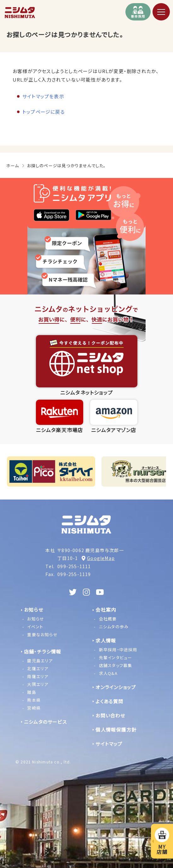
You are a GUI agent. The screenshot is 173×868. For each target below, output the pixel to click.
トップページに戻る (44, 112)
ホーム (13, 166)
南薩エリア (38, 676)
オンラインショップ (116, 687)
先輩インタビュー (116, 657)
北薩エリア (38, 668)
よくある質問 (109, 701)
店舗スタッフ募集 (116, 665)
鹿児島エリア (40, 661)
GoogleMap (101, 558)
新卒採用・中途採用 (118, 650)
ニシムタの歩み (114, 627)
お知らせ (36, 619)
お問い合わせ (110, 715)
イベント (35, 627)
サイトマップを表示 (43, 96)
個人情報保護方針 (116, 730)
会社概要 (108, 619)
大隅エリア (38, 684)
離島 (32, 692)
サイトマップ (109, 744)
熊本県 (34, 700)
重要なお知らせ (42, 634)
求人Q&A (108, 673)
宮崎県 (34, 708)
